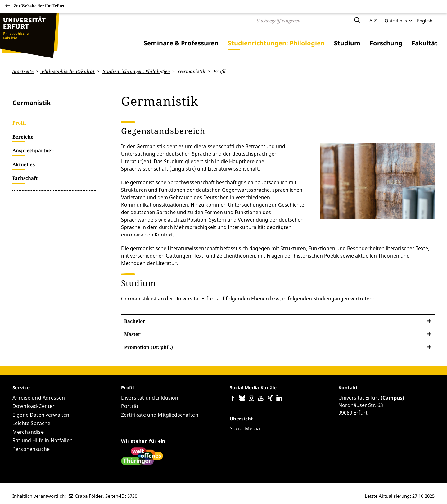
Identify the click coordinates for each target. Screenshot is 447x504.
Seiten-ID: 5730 (121, 481)
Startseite (23, 71)
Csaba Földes (89, 481)
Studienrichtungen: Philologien (276, 43)
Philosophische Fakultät (68, 71)
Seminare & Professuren (181, 43)
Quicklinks (396, 21)
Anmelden (424, 491)
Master (132, 319)
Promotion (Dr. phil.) (149, 332)
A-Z (373, 21)
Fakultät (425, 43)
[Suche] (304, 21)
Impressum (397, 491)
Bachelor (135, 306)
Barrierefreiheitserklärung (304, 491)
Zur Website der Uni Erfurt (39, 7)
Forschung (386, 43)
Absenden (357, 21)
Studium (347, 43)
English (425, 21)
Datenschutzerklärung (358, 491)
